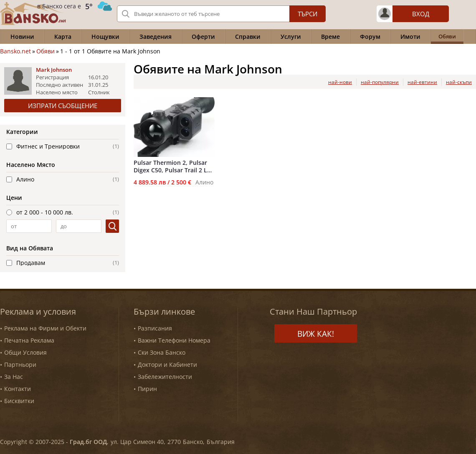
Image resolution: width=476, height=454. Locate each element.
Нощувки (105, 37)
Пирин (147, 389)
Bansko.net (15, 51)
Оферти (203, 37)
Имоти (410, 37)
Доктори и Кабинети (167, 364)
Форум (370, 37)
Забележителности (165, 377)
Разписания (155, 328)
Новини (22, 37)
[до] (79, 226)
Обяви (46, 51)
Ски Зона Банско (162, 352)
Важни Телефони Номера (174, 340)
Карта (63, 37)
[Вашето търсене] (221, 14)
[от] (29, 226)
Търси (308, 14)
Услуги (291, 37)
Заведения (156, 37)
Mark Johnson (54, 70)
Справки (248, 37)
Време (330, 37)
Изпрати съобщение (63, 106)
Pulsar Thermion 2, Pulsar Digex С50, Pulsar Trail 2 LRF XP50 (174, 166)
